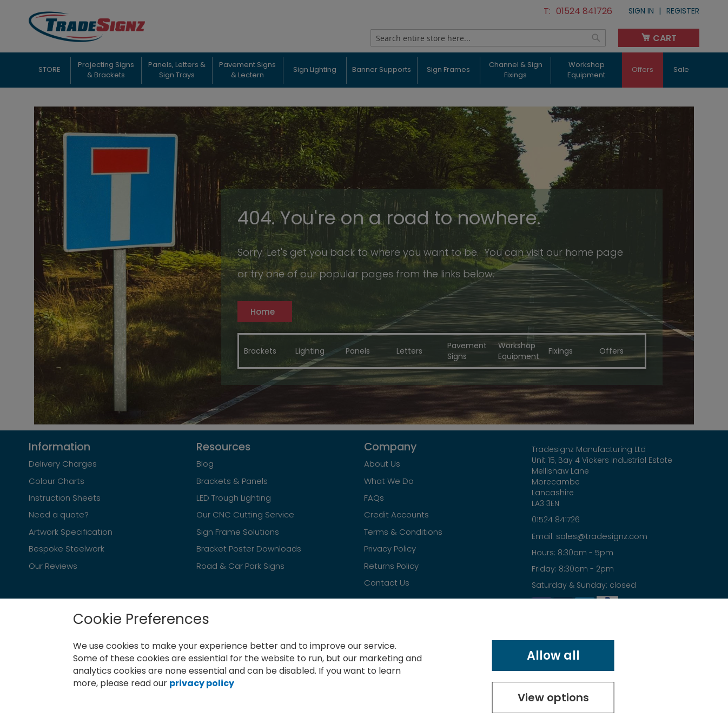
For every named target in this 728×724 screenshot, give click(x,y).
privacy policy (202, 683)
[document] (364, 661)
